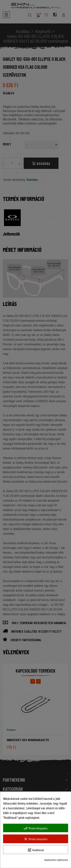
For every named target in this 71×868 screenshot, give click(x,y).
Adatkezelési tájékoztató (56, 860)
